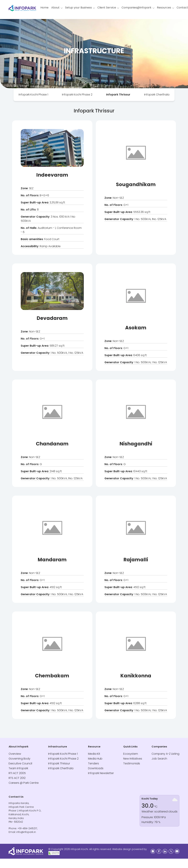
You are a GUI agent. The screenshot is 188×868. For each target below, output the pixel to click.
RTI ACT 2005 (17, 773)
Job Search (159, 759)
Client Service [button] (107, 8)
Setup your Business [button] (78, 8)
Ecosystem (131, 754)
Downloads (96, 768)
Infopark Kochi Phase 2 (77, 95)
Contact (182, 8)
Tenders (93, 763)
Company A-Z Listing (165, 754)
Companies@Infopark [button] (136, 8)
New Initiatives (133, 759)
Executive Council (20, 763)
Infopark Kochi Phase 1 (33, 95)
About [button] (55, 8)
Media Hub (95, 759)
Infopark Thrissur (118, 95)
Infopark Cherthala (157, 95)
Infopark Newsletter (101, 773)
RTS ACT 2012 (17, 778)
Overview (15, 754)
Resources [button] (164, 8)
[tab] (33, 95)
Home (44, 8)
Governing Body (20, 759)
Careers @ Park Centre (24, 783)
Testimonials (132, 763)
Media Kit (94, 754)
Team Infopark (18, 768)
